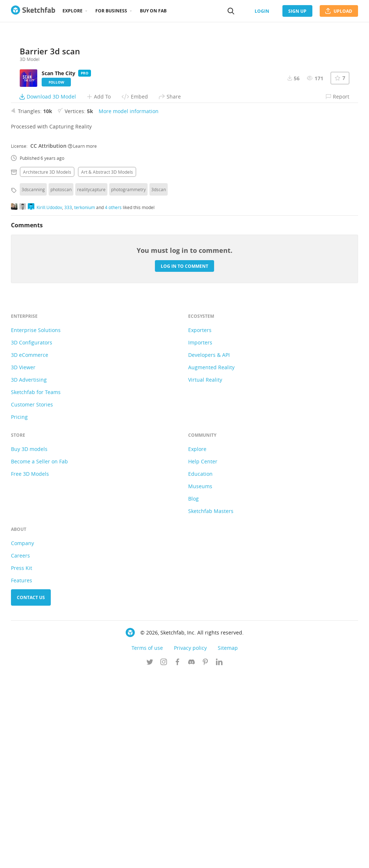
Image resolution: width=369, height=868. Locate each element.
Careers (20, 750)
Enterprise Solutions (36, 524)
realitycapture (91, 383)
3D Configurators (32, 537)
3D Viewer (23, 561)
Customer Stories (32, 599)
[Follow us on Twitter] (150, 857)
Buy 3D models (29, 643)
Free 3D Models (30, 668)
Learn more (82, 340)
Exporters (200, 524)
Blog (193, 693)
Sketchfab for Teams (36, 586)
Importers (200, 537)
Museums (200, 680)
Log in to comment (184, 460)
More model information (129, 305)
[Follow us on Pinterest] (205, 857)
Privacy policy (190, 842)
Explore (73, 11)
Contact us (31, 792)
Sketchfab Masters (211, 705)
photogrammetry (128, 383)
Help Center (203, 655)
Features (22, 774)
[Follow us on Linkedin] (219, 857)
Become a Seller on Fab (39, 655)
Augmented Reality (211, 561)
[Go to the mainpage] (33, 11)
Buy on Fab (153, 11)
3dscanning (33, 383)
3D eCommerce (30, 549)
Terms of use (147, 842)
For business (111, 11)
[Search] (231, 11)
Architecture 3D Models (47, 366)
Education (200, 668)
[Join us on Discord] (191, 857)
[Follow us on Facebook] (178, 857)
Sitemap (228, 842)
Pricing (19, 611)
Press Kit (22, 762)
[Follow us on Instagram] (164, 857)
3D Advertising (29, 574)
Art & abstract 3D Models (107, 366)
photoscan (61, 383)
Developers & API (209, 549)
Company (22, 737)
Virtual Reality (205, 574)
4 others (113, 401)
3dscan (159, 383)
